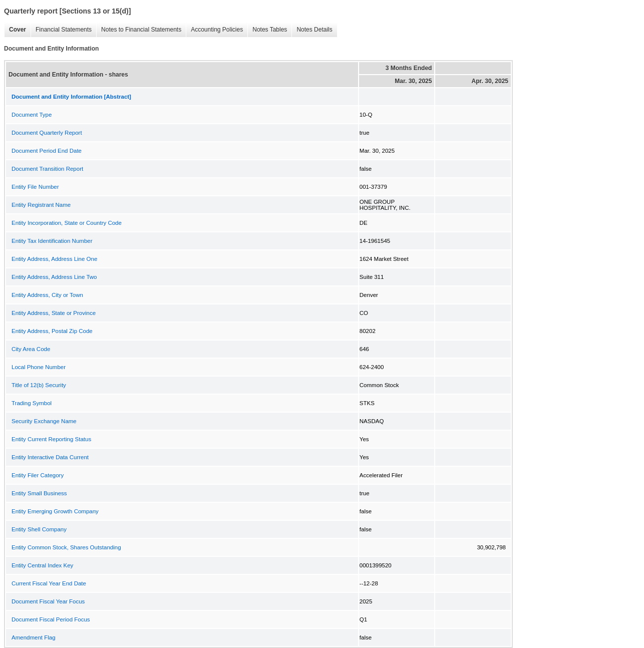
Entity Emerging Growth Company (55, 511)
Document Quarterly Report (47, 133)
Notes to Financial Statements (139, 30)
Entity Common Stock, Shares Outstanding (66, 547)
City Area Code (31, 349)
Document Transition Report (47, 169)
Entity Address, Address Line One (54, 259)
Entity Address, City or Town (47, 295)
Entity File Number (35, 187)
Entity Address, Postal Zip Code (52, 331)
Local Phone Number (39, 367)
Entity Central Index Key (42, 565)
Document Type (32, 115)
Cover (15, 30)
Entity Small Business (39, 493)
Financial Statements (61, 30)
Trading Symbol (32, 403)
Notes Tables (267, 30)
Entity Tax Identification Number (52, 241)
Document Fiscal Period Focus (51, 619)
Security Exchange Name (44, 421)
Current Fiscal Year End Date (49, 583)
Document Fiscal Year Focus (48, 601)
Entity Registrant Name (41, 205)
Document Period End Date (47, 151)
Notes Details (312, 30)
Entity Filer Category (38, 475)
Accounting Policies (214, 30)
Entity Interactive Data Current (50, 457)
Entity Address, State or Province (54, 313)
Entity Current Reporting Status (51, 439)
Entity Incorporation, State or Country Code (67, 223)
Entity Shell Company (39, 529)
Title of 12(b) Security (39, 385)
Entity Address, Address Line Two (54, 277)
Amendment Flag (34, 637)
